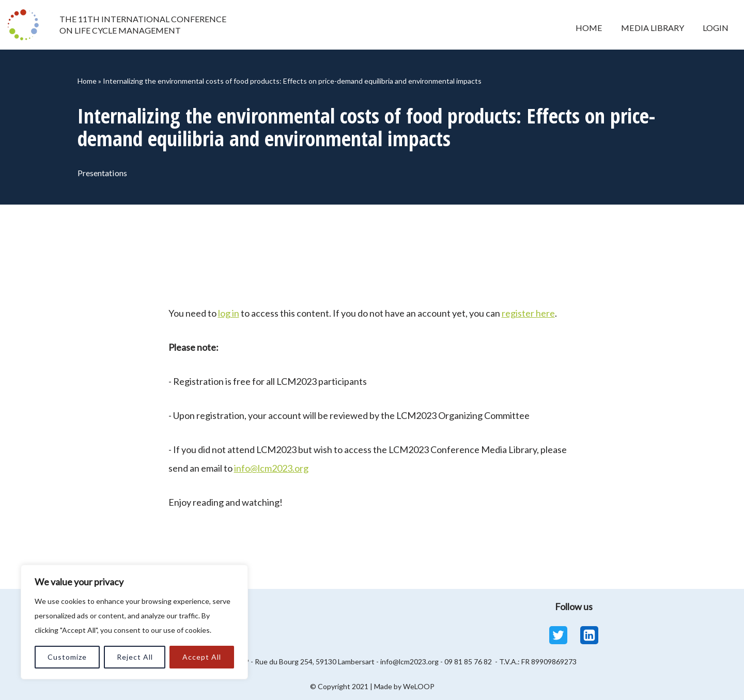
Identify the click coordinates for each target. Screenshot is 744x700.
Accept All (202, 657)
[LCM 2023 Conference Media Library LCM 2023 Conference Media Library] (26, 25)
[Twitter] (558, 635)
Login (715, 28)
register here (528, 313)
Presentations (104, 173)
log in (229, 313)
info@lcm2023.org (271, 468)
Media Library (652, 28)
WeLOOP (419, 686)
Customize (67, 657)
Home (587, 28)
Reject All (135, 657)
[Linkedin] (589, 635)
